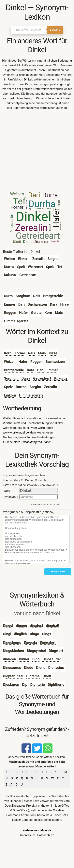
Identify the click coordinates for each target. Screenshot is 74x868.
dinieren (9, 659)
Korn (8, 353)
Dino (36, 659)
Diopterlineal (13, 676)
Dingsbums (12, 642)
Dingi (7, 634)
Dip (25, 685)
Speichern (58, 571)
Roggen (37, 362)
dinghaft (53, 625)
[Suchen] (29, 30)
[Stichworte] (36, 539)
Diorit (47, 676)
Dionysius (56, 668)
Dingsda (30, 642)
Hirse (53, 353)
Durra (26, 378)
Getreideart (42, 378)
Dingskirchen (13, 651)
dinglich (21, 634)
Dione (41, 668)
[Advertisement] (37, 152)
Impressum (28, 835)
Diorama (33, 676)
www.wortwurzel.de (16, 433)
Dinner (24, 659)
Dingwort (56, 651)
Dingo (34, 634)
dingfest (36, 625)
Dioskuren (11, 685)
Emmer (52, 370)
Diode (29, 668)
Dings (47, 634)
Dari (40, 370)
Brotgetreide (14, 370)
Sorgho (35, 387)
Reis (31, 353)
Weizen (10, 362)
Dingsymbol (36, 651)
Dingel (8, 625)
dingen (21, 625)
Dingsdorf (48, 642)
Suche (55, 30)
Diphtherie (56, 685)
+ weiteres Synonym (45, 505)
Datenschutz (46, 835)
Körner (20, 353)
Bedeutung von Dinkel (37, 442)
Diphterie (37, 685)
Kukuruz (61, 378)
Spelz (8, 387)
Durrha (21, 387)
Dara (30, 370)
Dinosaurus (12, 668)
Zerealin (51, 387)
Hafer (23, 362)
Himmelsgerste (31, 395)
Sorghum (11, 378)
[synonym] (38, 497)
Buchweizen (55, 362)
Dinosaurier (52, 659)
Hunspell (16, 801)
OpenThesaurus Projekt (20, 806)
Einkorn (10, 395)
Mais (42, 353)
